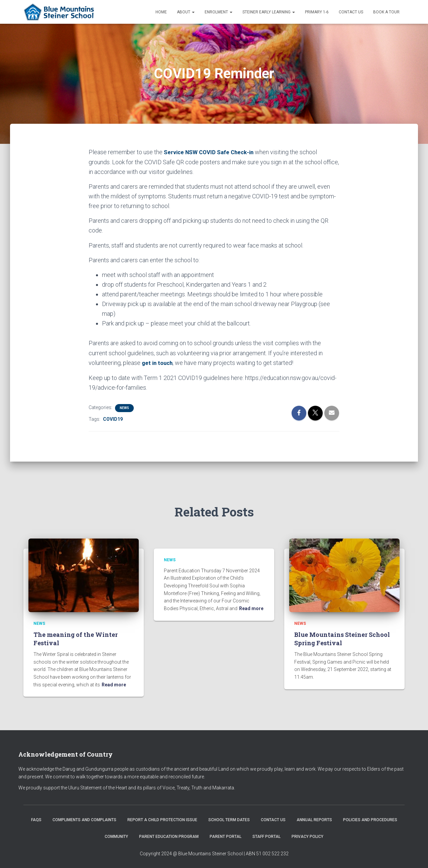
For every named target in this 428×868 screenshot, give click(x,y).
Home (161, 12)
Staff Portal (266, 836)
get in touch (158, 362)
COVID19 (113, 418)
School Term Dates (229, 819)
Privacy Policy (307, 836)
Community (116, 836)
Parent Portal (226, 836)
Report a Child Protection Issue (162, 819)
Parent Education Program (169, 836)
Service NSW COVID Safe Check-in (211, 152)
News (124, 407)
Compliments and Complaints (84, 819)
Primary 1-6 (317, 12)
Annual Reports (314, 819)
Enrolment (219, 12)
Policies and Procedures (370, 819)
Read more (114, 684)
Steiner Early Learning (269, 12)
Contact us (351, 12)
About (186, 12)
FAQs (36, 819)
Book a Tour (386, 12)
